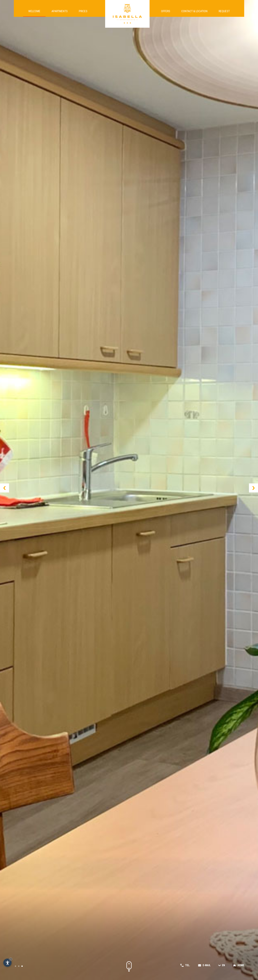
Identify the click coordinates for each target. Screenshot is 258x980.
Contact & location (194, 13)
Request (224, 13)
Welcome (34, 13)
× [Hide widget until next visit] (11, 959)
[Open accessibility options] (7, 963)
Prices (83, 13)
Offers (166, 13)
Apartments (60, 13)
